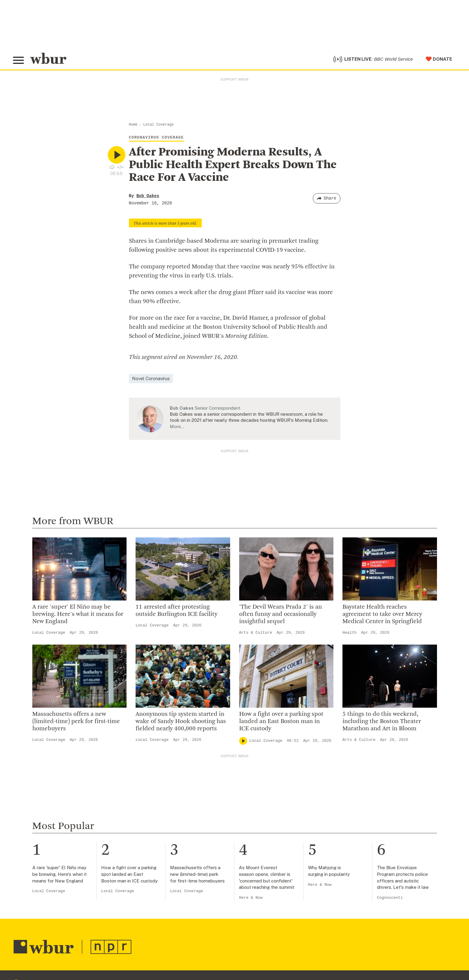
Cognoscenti (390, 900)
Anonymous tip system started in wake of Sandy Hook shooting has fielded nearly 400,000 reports (181, 723)
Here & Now (251, 900)
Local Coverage (158, 126)
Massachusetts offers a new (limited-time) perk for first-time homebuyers (76, 723)
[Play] (243, 742)
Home (133, 126)
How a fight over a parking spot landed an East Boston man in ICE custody (281, 723)
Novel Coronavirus (151, 380)
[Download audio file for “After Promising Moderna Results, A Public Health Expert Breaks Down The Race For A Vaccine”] (112, 168)
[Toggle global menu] (19, 61)
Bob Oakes (148, 197)
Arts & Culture (256, 634)
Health (350, 634)
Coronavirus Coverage (156, 139)
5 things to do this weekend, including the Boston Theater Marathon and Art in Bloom (382, 723)
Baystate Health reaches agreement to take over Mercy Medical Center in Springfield (382, 616)
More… (177, 428)
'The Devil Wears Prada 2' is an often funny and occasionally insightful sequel (281, 616)
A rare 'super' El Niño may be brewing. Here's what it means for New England (78, 616)
